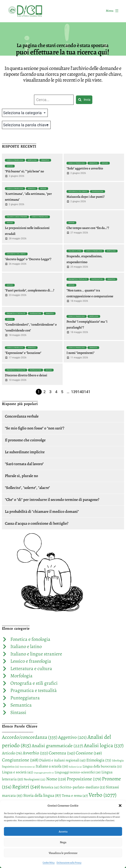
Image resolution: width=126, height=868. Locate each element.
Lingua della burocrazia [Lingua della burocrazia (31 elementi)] (102, 766)
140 (81, 392)
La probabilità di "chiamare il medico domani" (42, 511)
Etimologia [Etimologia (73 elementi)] (99, 760)
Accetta (63, 831)
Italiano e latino (75, 251)
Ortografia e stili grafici (78, 191)
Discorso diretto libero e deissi (26, 375)
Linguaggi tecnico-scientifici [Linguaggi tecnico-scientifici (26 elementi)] (78, 772)
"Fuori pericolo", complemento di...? (30, 290)
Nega (63, 842)
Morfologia (32, 160)
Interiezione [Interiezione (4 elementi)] (27, 767)
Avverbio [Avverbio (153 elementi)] (35, 753)
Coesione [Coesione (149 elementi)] (89, 753)
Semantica (45, 160)
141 (87, 392)
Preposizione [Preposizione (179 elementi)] (84, 779)
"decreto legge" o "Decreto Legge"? (28, 259)
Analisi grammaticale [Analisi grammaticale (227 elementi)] (57, 746)
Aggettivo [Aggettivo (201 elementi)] (72, 737)
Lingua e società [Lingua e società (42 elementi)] (17, 772)
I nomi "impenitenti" (81, 353)
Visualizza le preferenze (63, 853)
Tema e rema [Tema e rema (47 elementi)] (75, 795)
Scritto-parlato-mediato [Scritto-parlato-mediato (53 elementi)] (83, 787)
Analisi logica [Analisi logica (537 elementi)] (104, 745)
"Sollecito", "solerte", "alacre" (27, 488)
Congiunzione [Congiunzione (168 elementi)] (20, 760)
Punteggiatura (98, 191)
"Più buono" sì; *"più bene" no (24, 171)
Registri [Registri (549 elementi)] (26, 787)
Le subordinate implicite (25, 452)
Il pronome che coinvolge (25, 440)
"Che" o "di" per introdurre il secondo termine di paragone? (52, 500)
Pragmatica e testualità (78, 279)
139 (74, 392)
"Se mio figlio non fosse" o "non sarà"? (35, 428)
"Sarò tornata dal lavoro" (24, 464)
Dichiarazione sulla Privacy (69, 863)
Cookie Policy (49, 863)
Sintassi (10, 166)
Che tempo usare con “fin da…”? (88, 228)
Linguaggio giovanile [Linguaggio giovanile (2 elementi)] (44, 773)
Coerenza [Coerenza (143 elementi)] (62, 753)
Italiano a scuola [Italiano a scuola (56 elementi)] (52, 766)
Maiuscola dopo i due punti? (85, 197)
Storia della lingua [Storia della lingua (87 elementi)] (42, 795)
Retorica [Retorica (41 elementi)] (50, 787)
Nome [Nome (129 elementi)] (56, 779)
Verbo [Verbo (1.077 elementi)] (103, 795)
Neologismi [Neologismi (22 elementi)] (35, 779)
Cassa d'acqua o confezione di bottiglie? (37, 523)
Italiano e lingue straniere (17, 217)
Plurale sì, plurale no (21, 476)
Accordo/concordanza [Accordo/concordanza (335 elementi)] (30, 737)
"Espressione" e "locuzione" (23, 353)
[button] (120, 806)
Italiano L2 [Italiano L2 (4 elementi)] (75, 767)
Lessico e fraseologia (15, 160)
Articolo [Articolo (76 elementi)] (12, 753)
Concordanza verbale (22, 416)
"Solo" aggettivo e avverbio (85, 168)
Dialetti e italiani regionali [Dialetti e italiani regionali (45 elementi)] (62, 760)
